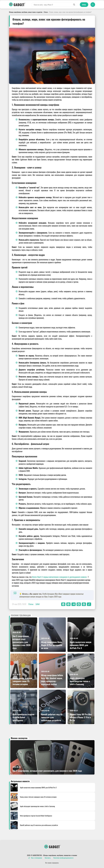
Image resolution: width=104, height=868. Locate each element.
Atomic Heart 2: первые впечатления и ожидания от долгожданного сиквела (59, 577)
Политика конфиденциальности (63, 858)
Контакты (48, 858)
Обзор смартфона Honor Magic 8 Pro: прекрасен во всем (52, 645)
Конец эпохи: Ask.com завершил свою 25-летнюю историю (22, 681)
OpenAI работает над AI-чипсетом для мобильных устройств (52, 717)
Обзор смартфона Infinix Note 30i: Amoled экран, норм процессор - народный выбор (52, 680)
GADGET (19, 5)
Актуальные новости (20, 781)
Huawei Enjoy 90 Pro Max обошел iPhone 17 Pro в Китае (81, 717)
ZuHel (38, 604)
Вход (84, 5)
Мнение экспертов (19, 738)
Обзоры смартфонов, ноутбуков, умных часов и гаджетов (26, 12)
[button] (63, 604)
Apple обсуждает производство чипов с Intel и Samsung (80, 681)
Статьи (46, 12)
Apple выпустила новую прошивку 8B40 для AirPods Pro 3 (81, 645)
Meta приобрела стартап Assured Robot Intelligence (24, 717)
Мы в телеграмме (35, 858)
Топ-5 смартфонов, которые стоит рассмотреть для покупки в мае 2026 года (22, 642)
